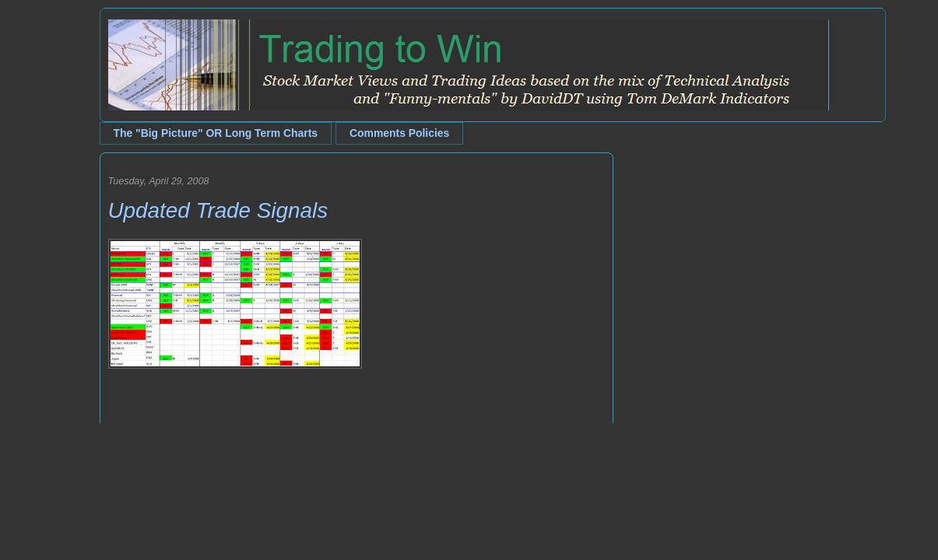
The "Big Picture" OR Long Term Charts (216, 133)
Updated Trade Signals (218, 210)
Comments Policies (399, 133)
